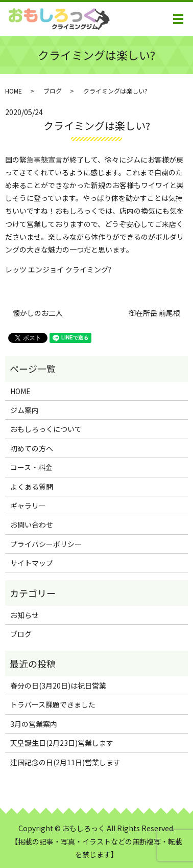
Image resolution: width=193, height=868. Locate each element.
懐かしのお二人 (38, 313)
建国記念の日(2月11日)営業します (65, 762)
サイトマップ (32, 563)
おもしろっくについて (46, 429)
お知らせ (25, 615)
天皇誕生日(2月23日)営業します (62, 743)
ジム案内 (25, 410)
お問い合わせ (32, 524)
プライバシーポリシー (46, 544)
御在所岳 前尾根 (154, 313)
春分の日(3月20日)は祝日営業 (58, 686)
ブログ (53, 91)
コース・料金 (31, 467)
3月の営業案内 (34, 724)
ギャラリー (28, 506)
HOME (14, 91)
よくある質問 (32, 487)
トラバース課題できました (53, 704)
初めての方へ (32, 448)
